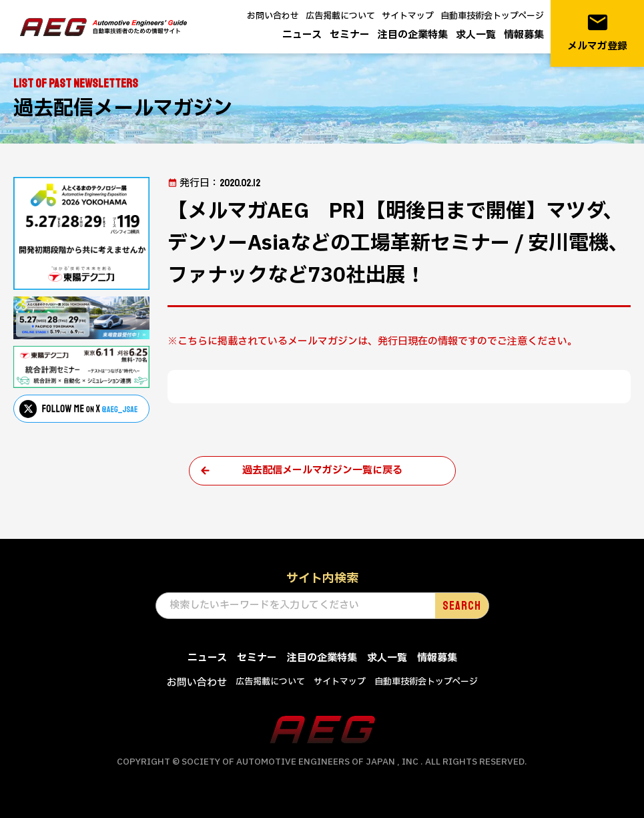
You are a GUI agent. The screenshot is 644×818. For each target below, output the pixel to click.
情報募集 (524, 35)
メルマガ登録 (597, 32)
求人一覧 (476, 35)
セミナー (350, 35)
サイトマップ (408, 16)
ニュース (302, 35)
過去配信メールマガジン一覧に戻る (322, 470)
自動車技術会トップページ (492, 16)
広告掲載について (340, 16)
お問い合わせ (273, 16)
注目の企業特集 (413, 35)
